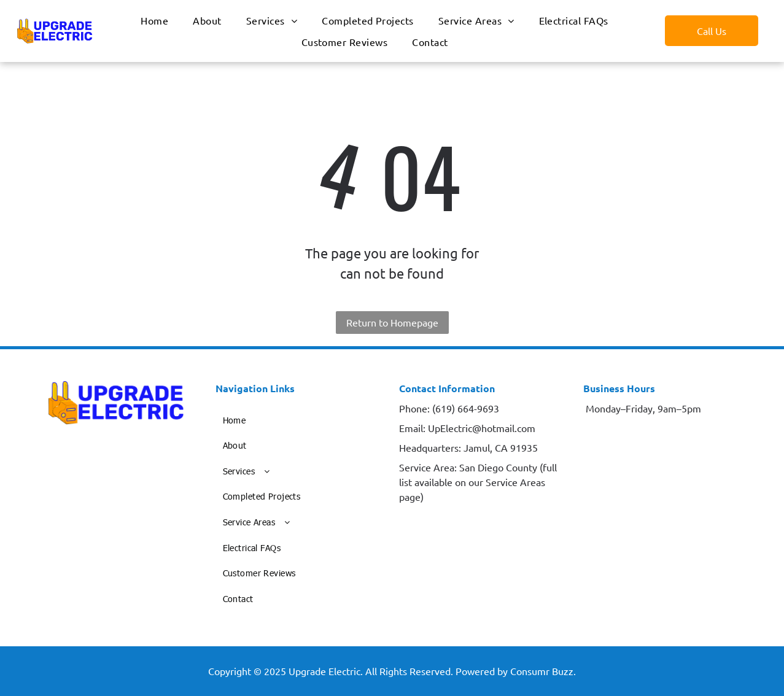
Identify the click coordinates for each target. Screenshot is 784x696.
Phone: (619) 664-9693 (449, 408)
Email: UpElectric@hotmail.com (467, 428)
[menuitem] (154, 20)
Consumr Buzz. (543, 671)
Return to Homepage (392, 322)
